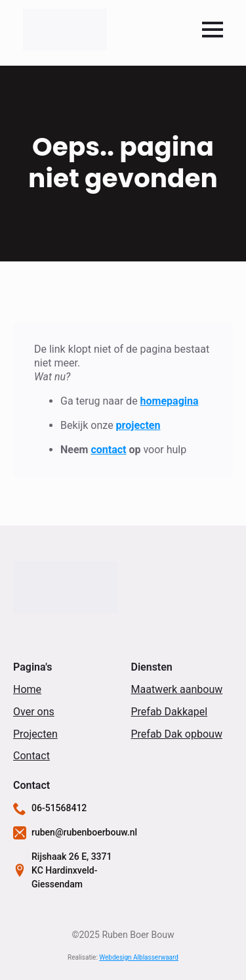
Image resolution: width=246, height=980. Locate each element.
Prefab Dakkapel (170, 712)
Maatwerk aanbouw (177, 689)
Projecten (35, 734)
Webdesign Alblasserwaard (139, 957)
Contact (31, 756)
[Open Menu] (213, 30)
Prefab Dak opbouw (177, 734)
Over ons (34, 712)
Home (27, 689)
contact (108, 450)
